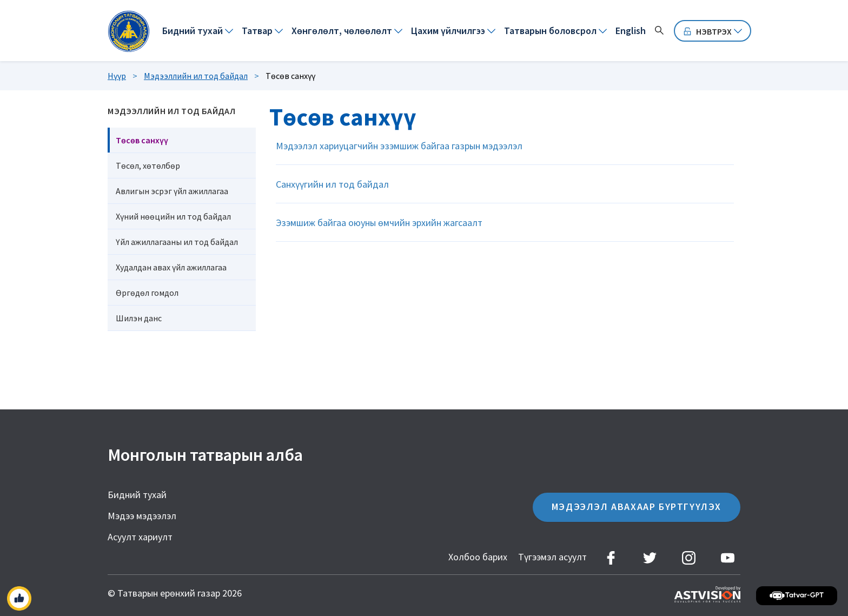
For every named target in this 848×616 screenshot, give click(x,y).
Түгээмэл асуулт (552, 557)
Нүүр (117, 76)
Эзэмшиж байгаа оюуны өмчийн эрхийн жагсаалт (379, 223)
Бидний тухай (137, 495)
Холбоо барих (478, 557)
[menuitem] (198, 31)
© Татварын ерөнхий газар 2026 (175, 593)
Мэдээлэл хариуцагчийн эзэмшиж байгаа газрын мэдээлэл (399, 146)
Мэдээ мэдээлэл (142, 516)
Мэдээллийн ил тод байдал (196, 76)
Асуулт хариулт (140, 537)
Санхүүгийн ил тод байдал (332, 184)
